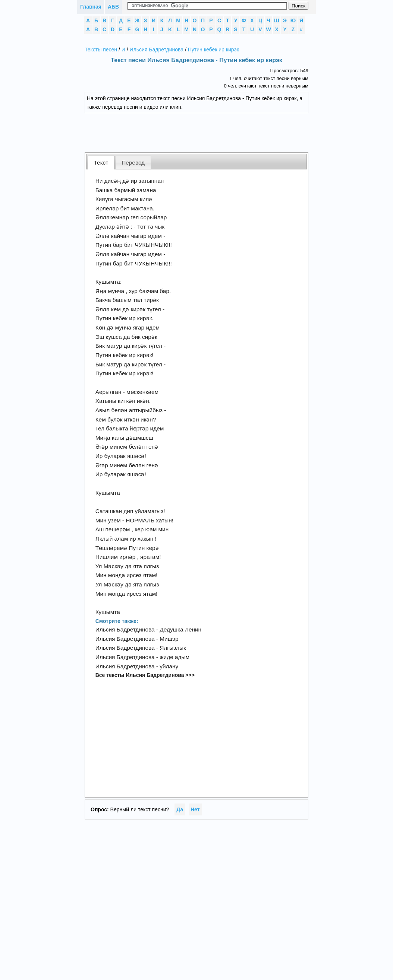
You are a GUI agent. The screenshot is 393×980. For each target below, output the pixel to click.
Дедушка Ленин (180, 629)
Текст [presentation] (101, 163)
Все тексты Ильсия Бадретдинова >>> (145, 675)
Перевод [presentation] (133, 163)
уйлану (169, 666)
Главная (91, 7)
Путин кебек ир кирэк (213, 50)
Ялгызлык (173, 648)
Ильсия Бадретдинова (157, 50)
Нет (195, 809)
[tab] (101, 163)
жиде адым (175, 657)
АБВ (113, 7)
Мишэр (169, 639)
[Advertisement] (202, 132)
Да (180, 809)
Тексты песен (101, 50)
